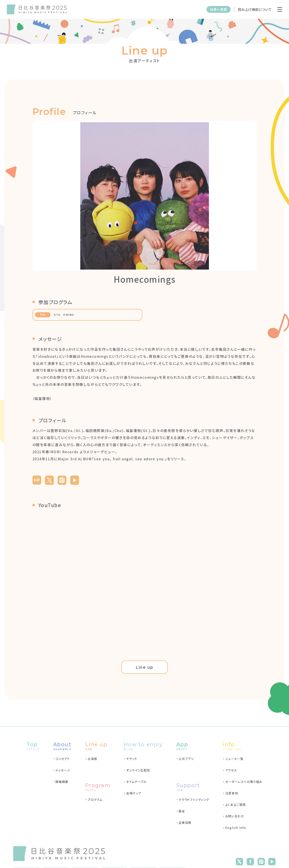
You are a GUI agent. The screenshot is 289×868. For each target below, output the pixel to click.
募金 (182, 813)
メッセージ (63, 772)
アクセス (231, 772)
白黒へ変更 (219, 9)
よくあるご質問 (236, 807)
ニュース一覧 (234, 761)
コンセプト (63, 761)
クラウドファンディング (194, 802)
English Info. (236, 830)
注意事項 (232, 795)
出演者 (92, 761)
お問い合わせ (235, 818)
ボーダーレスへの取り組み (244, 784)
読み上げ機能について (255, 9)
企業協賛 (185, 825)
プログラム (95, 802)
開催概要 (62, 784)
